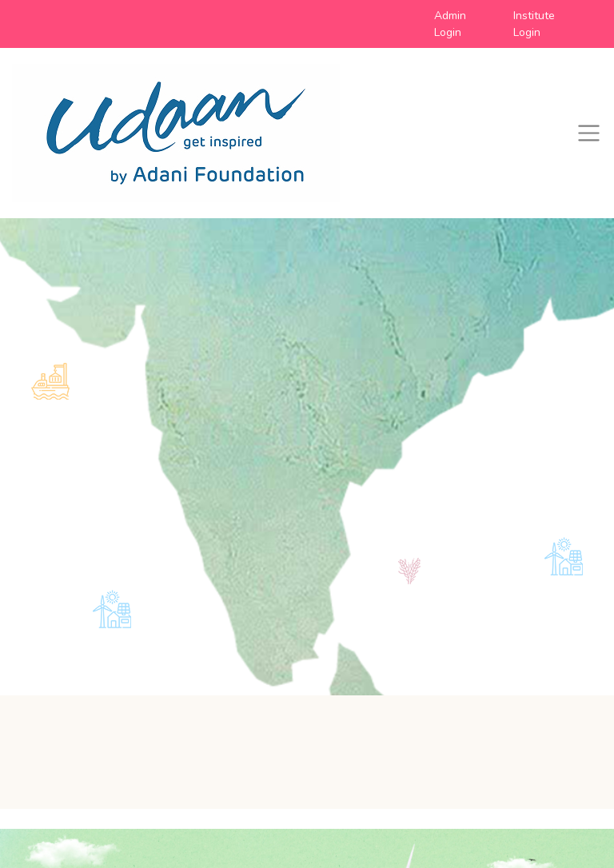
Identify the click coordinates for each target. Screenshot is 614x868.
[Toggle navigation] (589, 133)
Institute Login (534, 24)
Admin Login (450, 24)
